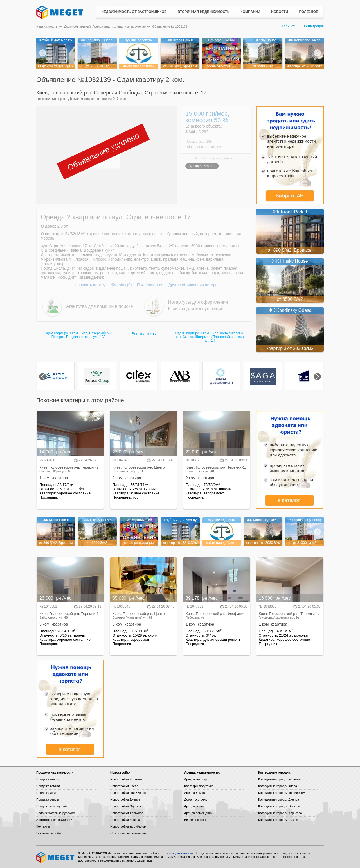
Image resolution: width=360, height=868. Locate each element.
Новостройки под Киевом (128, 793)
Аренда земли (194, 806)
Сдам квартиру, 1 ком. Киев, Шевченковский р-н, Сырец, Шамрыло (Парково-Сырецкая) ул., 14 (210, 337)
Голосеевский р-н (71, 93)
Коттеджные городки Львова (278, 820)
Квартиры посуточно (199, 786)
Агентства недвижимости (54, 820)
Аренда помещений (198, 813)
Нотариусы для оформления (198, 302)
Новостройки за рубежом (128, 826)
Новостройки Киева (124, 786)
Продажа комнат (48, 786)
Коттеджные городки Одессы (279, 806)
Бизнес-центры (195, 820)
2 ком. (175, 80)
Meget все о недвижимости (56, 857)
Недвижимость (47, 26)
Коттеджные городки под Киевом (282, 793)
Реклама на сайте (49, 833)
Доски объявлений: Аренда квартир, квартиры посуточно (105, 26)
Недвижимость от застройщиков (134, 12)
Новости (280, 12)
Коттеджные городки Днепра (279, 799)
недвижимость (228, 158)
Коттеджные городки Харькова (280, 813)
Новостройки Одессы (126, 806)
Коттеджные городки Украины (279, 779)
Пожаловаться (150, 285)
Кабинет (288, 26)
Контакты (43, 826)
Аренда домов (194, 793)
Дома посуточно (196, 799)
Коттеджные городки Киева (278, 786)
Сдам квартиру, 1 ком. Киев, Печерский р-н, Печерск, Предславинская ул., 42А (78, 335)
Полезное (309, 12)
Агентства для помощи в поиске (99, 306)
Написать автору (90, 285)
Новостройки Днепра (125, 799)
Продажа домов (48, 793)
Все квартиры (144, 334)
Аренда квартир (196, 779)
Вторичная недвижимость (204, 12)
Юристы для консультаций (196, 309)
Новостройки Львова (125, 820)
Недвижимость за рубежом (56, 813)
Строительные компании (128, 833)
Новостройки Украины (126, 779)
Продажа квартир (49, 779)
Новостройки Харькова (127, 813)
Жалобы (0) (121, 285)
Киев (42, 93)
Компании (250, 12)
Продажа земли (48, 799)
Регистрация (314, 26)
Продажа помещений (51, 806)
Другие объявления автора (193, 285)
